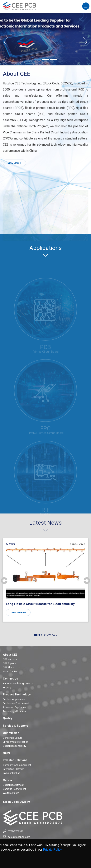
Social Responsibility (14, 746)
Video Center (10, 671)
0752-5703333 (16, 831)
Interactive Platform (14, 769)
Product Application (14, 699)
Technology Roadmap (15, 711)
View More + (14, 164)
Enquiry (7, 687)
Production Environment (16, 703)
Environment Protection (16, 742)
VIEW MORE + (18, 612)
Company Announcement (17, 765)
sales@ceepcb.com (19, 837)
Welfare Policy (11, 793)
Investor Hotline (12, 773)
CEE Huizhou (10, 659)
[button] (37, 59)
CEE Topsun (9, 663)
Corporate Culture (13, 738)
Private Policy (52, 850)
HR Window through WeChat (19, 683)
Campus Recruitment (14, 789)
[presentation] (6, 42)
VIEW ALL (46, 635)
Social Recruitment (13, 785)
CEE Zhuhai (9, 667)
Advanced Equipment (15, 707)
